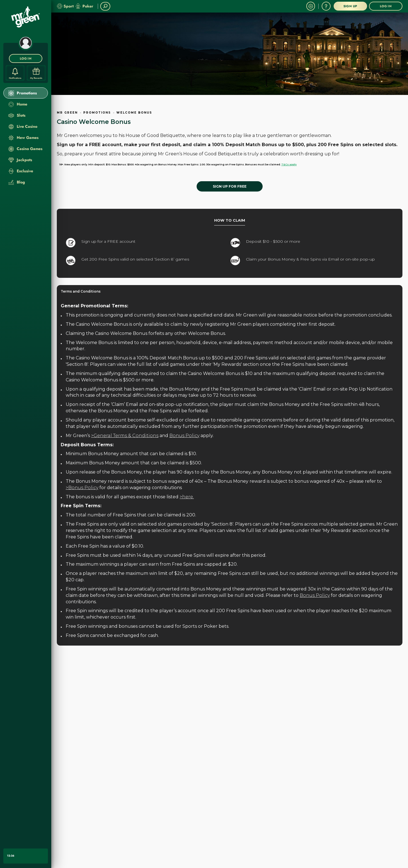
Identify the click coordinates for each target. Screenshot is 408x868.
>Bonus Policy (82, 488)
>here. (187, 497)
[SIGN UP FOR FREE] (230, 186)
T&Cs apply (289, 164)
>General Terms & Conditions (125, 436)
